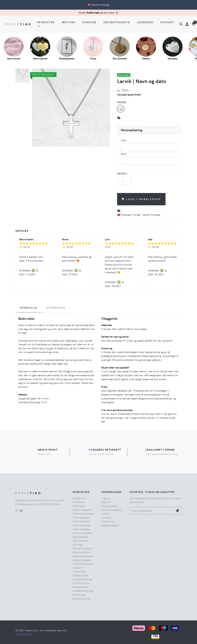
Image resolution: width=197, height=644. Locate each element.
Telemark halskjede (83, 513)
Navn (124, 154)
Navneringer (79, 595)
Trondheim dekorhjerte (79, 504)
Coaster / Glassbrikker (79, 570)
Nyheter (89, 22)
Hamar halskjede (82, 560)
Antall (122, 173)
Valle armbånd (81, 540)
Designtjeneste (117, 22)
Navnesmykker (81, 587)
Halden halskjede (82, 510)
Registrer (106, 502)
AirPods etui (79, 498)
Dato (124, 140)
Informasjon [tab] (56, 308)
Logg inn (106, 498)
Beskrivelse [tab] (29, 308)
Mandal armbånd (82, 548)
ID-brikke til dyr (81, 583)
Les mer (93, 454)
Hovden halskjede (82, 533)
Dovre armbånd (81, 552)
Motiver (69, 22)
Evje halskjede (80, 537)
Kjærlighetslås (80, 575)
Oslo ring (78, 544)
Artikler (105, 513)
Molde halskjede (82, 525)
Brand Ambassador (112, 510)
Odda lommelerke (83, 564)
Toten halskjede (81, 517)
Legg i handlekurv (141, 199)
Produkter (46, 24)
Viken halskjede (81, 529)
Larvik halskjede (81, 521)
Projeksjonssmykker (83, 591)
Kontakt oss (108, 521)
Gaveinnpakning (81, 598)
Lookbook (145, 22)
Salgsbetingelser (110, 525)
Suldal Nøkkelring (82, 579)
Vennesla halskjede (83, 556)
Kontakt (167, 22)
